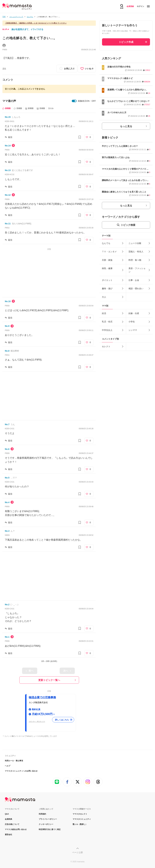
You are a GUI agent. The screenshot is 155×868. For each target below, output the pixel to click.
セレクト (106, 346)
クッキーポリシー (46, 824)
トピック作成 (126, 42)
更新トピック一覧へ (49, 680)
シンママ (133, 330)
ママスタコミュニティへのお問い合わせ (21, 771)
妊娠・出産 (134, 313)
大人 (104, 297)
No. (8, 117)
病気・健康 (107, 268)
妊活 (104, 313)
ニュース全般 (135, 243)
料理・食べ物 (135, 260)
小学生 (132, 322)
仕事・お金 (134, 280)
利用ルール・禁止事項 (14, 761)
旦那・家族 (107, 260)
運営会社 (8, 835)
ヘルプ (8, 766)
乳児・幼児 (107, 322)
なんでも (106, 243)
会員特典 (8, 819)
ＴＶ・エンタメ (109, 252)
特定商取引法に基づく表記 (50, 829)
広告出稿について (12, 824)
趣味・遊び (107, 288)
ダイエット (107, 280)
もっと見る (126, 126)
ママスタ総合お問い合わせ (16, 829)
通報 (4, 69)
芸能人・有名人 (136, 252)
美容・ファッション (137, 270)
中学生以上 (107, 330)
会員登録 (130, 6)
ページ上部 (77, 852)
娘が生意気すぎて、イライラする (27, 29)
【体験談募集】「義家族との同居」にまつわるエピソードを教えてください (36, 23)
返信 (10, 137)
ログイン (140, 6)
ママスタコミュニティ (82, 819)
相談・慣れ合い (136, 288)
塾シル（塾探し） (80, 824)
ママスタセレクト (80, 814)
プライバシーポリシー (48, 819)
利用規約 (42, 814)
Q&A (7, 814)
